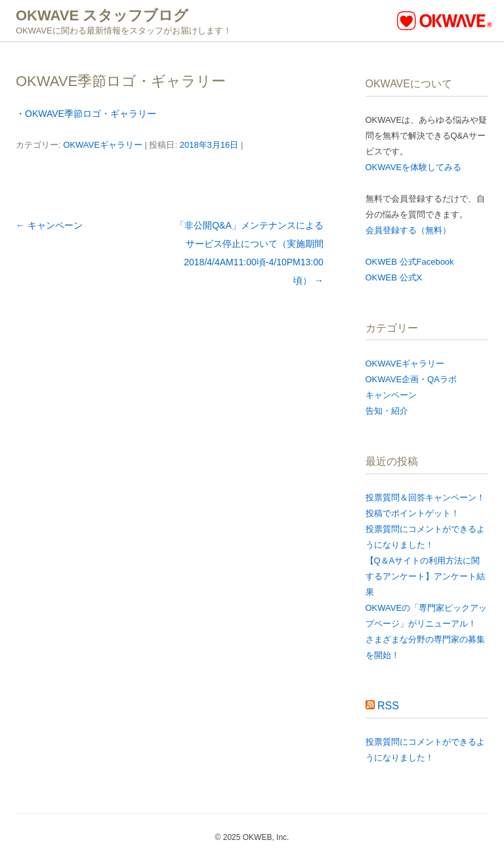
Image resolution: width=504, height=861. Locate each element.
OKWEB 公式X (394, 277)
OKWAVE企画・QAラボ (411, 379)
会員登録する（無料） (408, 230)
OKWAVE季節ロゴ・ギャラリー (91, 114)
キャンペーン (49, 225)
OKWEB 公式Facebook (410, 262)
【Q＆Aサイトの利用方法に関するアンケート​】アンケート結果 (425, 576)
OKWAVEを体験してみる (414, 167)
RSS (388, 706)
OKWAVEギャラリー (103, 145)
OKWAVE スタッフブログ (102, 15)
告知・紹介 (387, 411)
